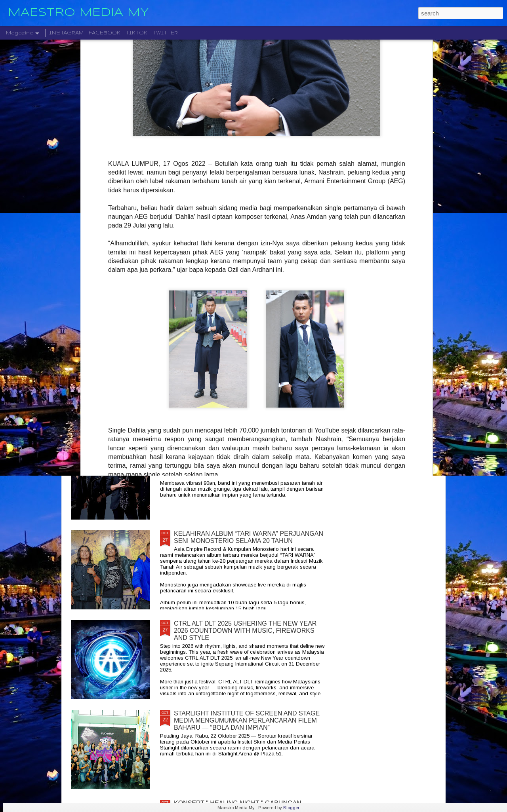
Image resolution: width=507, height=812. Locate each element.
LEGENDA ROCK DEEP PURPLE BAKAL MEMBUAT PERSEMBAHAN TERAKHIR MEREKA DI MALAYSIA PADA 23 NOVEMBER (250, 361)
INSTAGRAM (66, 33)
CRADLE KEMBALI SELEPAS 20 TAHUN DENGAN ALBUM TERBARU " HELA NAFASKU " (247, 447)
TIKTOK (136, 33)
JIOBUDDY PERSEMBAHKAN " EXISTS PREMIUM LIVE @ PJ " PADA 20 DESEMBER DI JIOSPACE (116, 305)
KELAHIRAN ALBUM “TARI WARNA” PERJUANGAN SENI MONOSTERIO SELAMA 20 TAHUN (249, 537)
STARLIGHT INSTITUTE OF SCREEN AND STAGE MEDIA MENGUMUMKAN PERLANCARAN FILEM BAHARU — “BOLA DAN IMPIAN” (247, 720)
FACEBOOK (105, 33)
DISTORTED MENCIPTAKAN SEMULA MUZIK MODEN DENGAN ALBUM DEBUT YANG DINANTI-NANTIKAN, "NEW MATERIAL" (304, 308)
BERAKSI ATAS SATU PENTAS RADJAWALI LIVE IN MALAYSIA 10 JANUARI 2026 (397, 298)
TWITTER (165, 33)
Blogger (291, 808)
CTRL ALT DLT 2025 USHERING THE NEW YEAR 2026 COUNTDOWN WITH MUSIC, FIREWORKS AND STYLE (245, 631)
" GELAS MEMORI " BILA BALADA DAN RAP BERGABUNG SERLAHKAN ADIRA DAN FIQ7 (208, 301)
